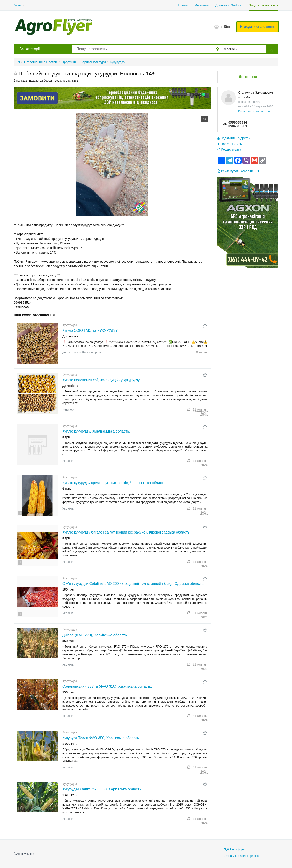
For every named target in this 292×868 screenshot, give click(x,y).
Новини (182, 5)
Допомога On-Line (229, 5)
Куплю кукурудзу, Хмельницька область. (96, 431)
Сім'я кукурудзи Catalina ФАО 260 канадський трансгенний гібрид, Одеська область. (133, 584)
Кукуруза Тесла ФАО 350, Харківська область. (101, 738)
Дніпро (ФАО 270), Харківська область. (95, 635)
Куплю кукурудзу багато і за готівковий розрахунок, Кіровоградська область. (126, 532)
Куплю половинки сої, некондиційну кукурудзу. (101, 380)
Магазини (201, 5)
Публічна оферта (235, 850)
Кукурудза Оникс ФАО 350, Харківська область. (102, 789)
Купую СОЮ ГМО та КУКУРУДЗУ (90, 330)
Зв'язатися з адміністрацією (241, 856)
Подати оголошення (263, 5)
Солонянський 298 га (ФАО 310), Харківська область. (107, 686)
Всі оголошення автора (254, 111)
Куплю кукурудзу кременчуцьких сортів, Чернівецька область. (114, 483)
